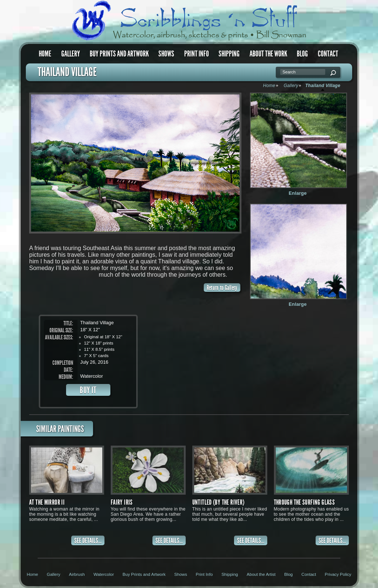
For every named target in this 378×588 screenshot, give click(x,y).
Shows (166, 54)
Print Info (197, 54)
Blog (302, 54)
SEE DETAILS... (88, 541)
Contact (328, 54)
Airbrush (77, 574)
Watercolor (104, 574)
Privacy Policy (338, 574)
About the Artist (261, 574)
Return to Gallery (222, 288)
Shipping (229, 54)
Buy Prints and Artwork (119, 54)
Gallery (71, 54)
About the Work (268, 54)
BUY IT (88, 390)
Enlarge (298, 193)
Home (45, 54)
